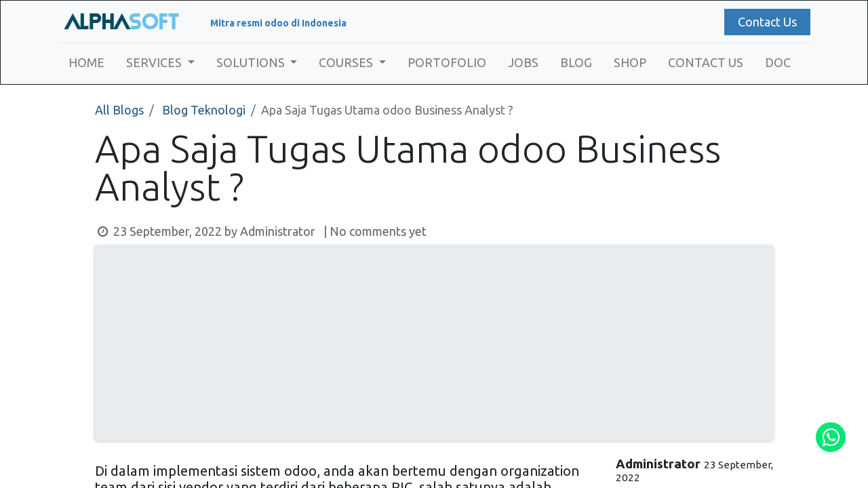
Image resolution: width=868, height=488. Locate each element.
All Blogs (119, 110)
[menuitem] (86, 63)
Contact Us (767, 22)
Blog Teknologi (204, 110)
